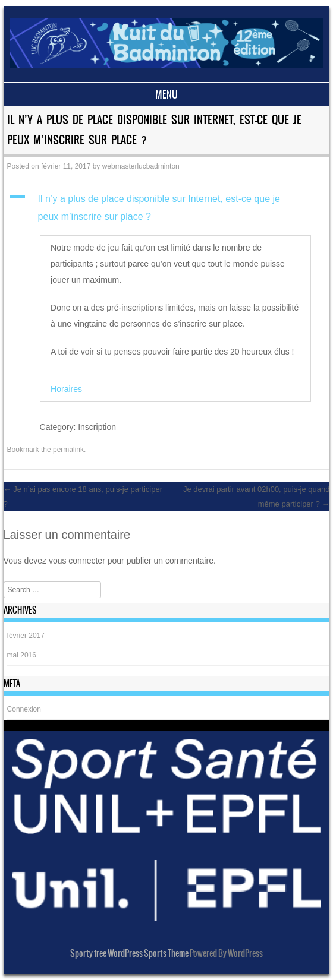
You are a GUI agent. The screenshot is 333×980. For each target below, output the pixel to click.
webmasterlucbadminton (141, 166)
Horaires (66, 389)
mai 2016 (22, 655)
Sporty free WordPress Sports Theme (129, 953)
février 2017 (26, 636)
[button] (167, 208)
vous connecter (77, 561)
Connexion (24, 709)
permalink (68, 450)
